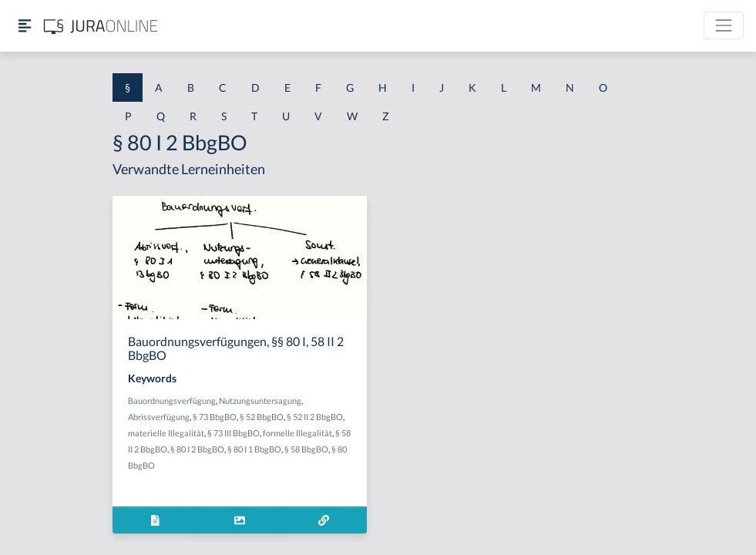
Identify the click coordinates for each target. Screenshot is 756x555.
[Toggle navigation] (724, 25)
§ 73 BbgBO (215, 417)
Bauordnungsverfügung (172, 400)
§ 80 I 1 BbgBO (254, 449)
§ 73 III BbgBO (234, 433)
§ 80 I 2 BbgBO (197, 449)
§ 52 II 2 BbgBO (315, 417)
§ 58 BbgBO (306, 449)
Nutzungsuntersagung (260, 400)
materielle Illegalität (166, 433)
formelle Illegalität (297, 433)
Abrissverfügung (159, 417)
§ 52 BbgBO (262, 417)
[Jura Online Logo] (101, 26)
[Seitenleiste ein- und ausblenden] (25, 26)
